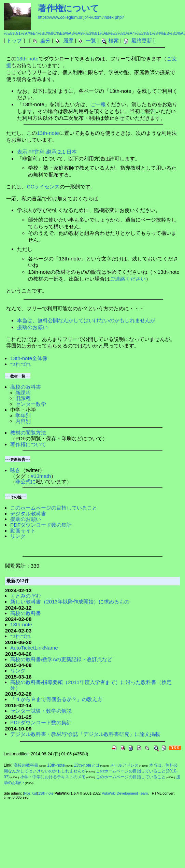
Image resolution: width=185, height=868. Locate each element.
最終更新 (142, 40)
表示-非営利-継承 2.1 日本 (47, 152)
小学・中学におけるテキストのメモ (53, 777)
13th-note (27, 59)
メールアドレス (124, 765)
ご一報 (98, 104)
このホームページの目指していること (54, 508)
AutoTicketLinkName (34, 648)
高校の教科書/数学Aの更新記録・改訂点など (61, 659)
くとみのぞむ (26, 596)
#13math (41, 476)
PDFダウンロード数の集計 (41, 525)
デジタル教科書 (28, 514)
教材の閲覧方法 (28, 433)
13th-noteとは (87, 765)
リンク (18, 536)
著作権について (68, 8)
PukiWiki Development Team (125, 793)
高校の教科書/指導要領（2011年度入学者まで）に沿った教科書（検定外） (91, 685)
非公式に (26, 481)
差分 (45, 40)
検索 (114, 40)
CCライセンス (43, 187)
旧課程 (23, 398)
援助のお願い (32, 327)
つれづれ (20, 364)
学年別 (23, 416)
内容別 (23, 421)
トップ (14, 40)
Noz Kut (30, 793)
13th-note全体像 (29, 358)
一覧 (91, 40)
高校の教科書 (26, 387)
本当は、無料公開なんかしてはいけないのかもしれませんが (86, 320)
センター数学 (31, 404)
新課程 (23, 393)
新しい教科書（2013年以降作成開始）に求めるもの (70, 602)
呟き (15, 470)
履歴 (68, 40)
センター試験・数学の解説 (41, 711)
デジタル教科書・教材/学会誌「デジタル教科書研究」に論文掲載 (85, 734)
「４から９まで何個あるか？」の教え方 (56, 699)
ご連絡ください (128, 279)
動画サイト (23, 531)
